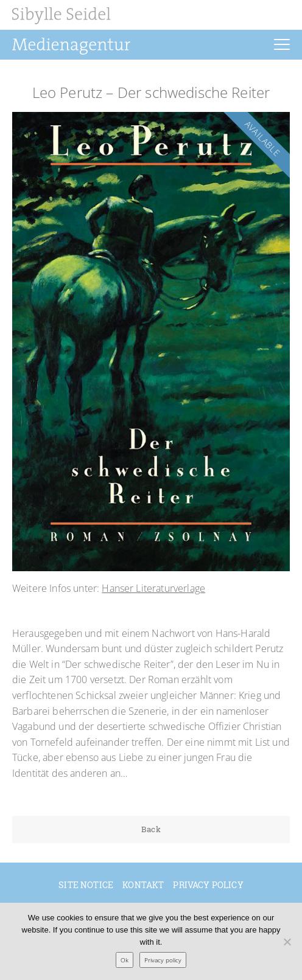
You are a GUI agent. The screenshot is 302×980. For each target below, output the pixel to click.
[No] (287, 942)
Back (151, 829)
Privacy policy (208, 885)
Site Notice (86, 885)
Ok (125, 960)
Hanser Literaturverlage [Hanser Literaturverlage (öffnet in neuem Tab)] (153, 588)
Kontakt (143, 885)
